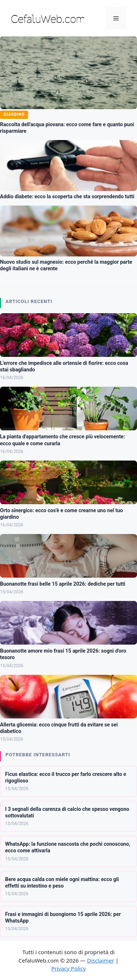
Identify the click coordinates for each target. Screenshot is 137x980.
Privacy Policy (68, 968)
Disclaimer (100, 960)
